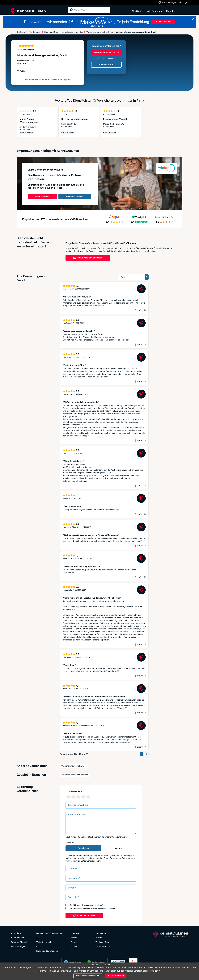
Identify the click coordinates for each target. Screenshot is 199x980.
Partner (74, 942)
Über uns (75, 933)
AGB (74, 905)
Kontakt (74, 946)
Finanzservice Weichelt (115, 119)
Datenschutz (42, 933)
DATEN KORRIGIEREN (106, 65)
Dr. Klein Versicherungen (74, 119)
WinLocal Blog (102, 942)
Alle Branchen (155, 11)
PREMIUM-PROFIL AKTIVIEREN (106, 52)
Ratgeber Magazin (20, 942)
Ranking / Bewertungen (47, 951)
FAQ (38, 946)
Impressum (101, 933)
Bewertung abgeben (61, 79)
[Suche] (91, 10)
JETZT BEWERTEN (163, 22)
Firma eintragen (18, 946)
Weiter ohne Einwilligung (88, 976)
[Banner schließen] (193, 19)
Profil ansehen (26, 132)
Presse (74, 938)
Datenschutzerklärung (81, 908)
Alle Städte (137, 11)
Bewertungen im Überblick (37, 79)
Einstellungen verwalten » (147, 971)
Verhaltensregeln (119, 837)
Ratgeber (171, 11)
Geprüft (140, 310)
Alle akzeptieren (116, 976)
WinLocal (100, 938)
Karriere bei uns (103, 946)
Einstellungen (56, 933)
